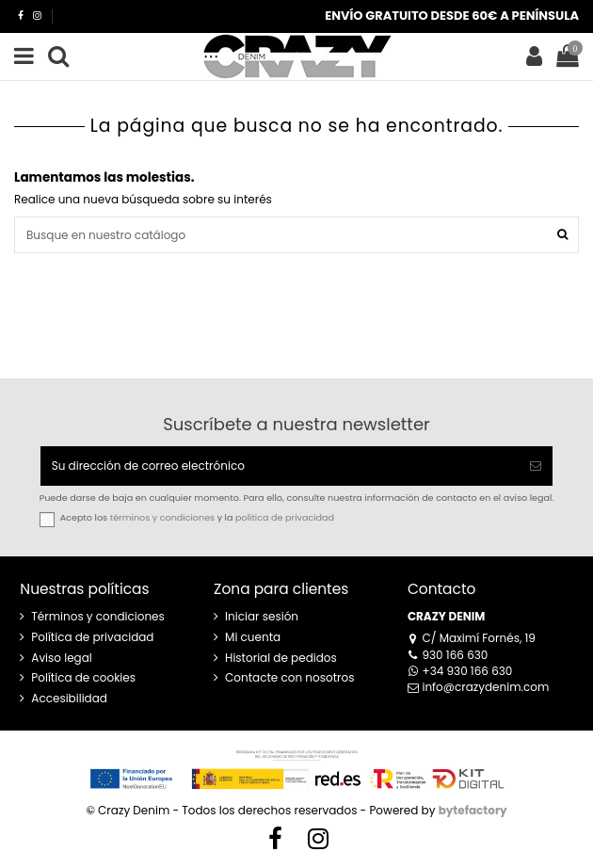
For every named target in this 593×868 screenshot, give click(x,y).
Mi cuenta (253, 637)
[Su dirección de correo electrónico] (280, 466)
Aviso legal (62, 658)
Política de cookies (83, 678)
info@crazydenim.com (479, 687)
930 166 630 (448, 655)
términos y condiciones (162, 517)
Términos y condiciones (98, 617)
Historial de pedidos (281, 658)
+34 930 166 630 (460, 671)
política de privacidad (285, 517)
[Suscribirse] (536, 466)
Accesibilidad (69, 699)
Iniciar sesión (262, 617)
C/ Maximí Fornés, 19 (472, 638)
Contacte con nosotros (289, 678)
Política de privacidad (92, 637)
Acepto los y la (197, 518)
